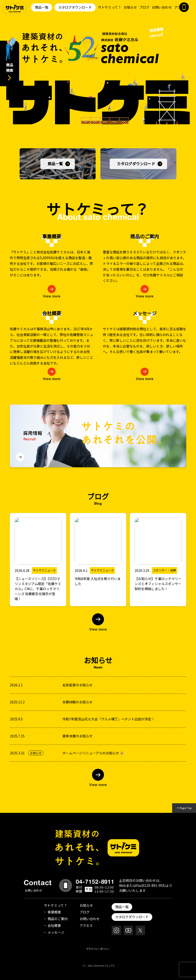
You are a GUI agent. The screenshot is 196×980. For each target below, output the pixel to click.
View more (98, 629)
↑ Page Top (184, 808)
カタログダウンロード (75, 7)
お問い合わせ (162, 7)
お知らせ (130, 7)
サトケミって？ (110, 7)
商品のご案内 (58, 919)
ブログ (144, 7)
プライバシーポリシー (98, 949)
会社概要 (54, 925)
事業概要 (54, 912)
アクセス (86, 925)
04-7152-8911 (95, 882)
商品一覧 (42, 7)
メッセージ (56, 932)
